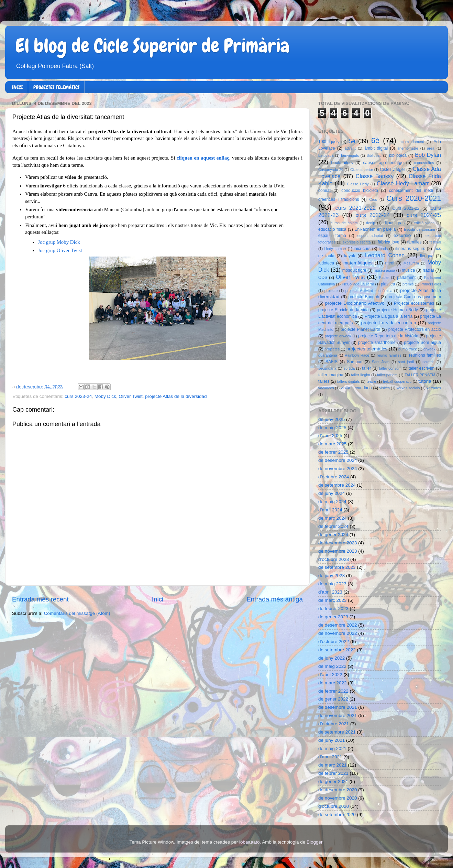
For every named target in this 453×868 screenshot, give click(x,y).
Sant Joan (381, 362)
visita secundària (356, 388)
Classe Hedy (358, 184)
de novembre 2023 (338, 551)
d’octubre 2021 (334, 724)
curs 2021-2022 (356, 208)
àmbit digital (376, 148)
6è (375, 140)
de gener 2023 (333, 617)
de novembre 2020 (338, 798)
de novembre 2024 (338, 469)
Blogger (314, 842)
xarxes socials (408, 388)
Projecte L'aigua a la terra (389, 316)
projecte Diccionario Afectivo (355, 303)
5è (352, 141)
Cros (373, 199)
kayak (350, 256)
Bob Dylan (428, 155)
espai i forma (332, 236)
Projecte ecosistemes (414, 303)
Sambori (355, 362)
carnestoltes (424, 163)
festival (435, 242)
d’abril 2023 (330, 592)
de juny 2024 (332, 493)
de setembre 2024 (337, 485)
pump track (408, 349)
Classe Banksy (375, 176)
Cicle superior (362, 170)
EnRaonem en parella (375, 229)
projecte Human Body (397, 310)
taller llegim (360, 375)
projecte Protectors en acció (415, 329)
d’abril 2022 (330, 675)
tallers (324, 381)
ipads (383, 249)
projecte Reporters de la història (388, 336)
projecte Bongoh (364, 297)
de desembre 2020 (338, 790)
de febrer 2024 (333, 526)
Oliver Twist (131, 396)
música (408, 270)
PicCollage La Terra (358, 284)
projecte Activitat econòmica (369, 291)
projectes (332, 349)
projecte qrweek (338, 336)
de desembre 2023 (338, 543)
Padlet (384, 278)
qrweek (429, 349)
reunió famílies (389, 355)
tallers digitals (349, 381)
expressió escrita (357, 242)
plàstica (388, 284)
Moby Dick (105, 396)
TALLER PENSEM (420, 375)
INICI (17, 87)
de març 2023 (333, 600)
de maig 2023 (332, 584)
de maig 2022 (332, 666)
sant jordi (406, 362)
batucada (326, 155)
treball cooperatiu (397, 381)
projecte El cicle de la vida (344, 310)
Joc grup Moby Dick (59, 242)
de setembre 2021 (337, 732)
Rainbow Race (357, 355)
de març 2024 (333, 518)
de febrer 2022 (333, 691)
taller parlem (387, 375)
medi (390, 263)
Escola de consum (419, 229)
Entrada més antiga (275, 599)
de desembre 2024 (338, 460)
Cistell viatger (392, 170)
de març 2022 (333, 683)
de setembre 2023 (337, 567)
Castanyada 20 (331, 170)
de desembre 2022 (338, 625)
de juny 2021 (332, 740)
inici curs (362, 249)
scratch (428, 362)
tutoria (425, 381)
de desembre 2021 (338, 707)
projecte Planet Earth (360, 329)
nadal (428, 270)
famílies (415, 242)
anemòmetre (408, 148)
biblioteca (398, 155)
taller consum (390, 368)
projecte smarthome (377, 343)
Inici (158, 599)
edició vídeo (424, 223)
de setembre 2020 (337, 815)
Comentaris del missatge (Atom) (77, 613)
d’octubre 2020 (334, 806)
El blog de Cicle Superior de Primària (153, 46)
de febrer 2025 (333, 452)
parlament (406, 278)
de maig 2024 (332, 502)
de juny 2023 (332, 576)
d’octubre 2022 (334, 642)
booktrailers (342, 163)
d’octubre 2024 (334, 477)
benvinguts (350, 155)
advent (350, 148)
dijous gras (394, 223)
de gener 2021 (333, 782)
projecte (331, 291)
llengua (427, 256)
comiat (324, 191)
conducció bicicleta (360, 191)
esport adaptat (370, 236)
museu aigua (384, 270)
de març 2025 (333, 444)
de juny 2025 (332, 419)
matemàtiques (358, 263)
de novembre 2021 (338, 715)
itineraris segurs (410, 249)
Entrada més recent (40, 599)
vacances (326, 388)
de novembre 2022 (338, 633)
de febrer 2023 (333, 609)
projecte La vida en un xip (388, 323)
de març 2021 (333, 765)
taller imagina (331, 375)
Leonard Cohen (385, 255)
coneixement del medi (411, 191)
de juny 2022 (332, 658)
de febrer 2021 (333, 773)
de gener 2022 (333, 699)
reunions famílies (425, 355)
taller (366, 368)
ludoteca (326, 263)
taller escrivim (422, 368)
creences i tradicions (339, 199)
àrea (431, 148)
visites (385, 388)
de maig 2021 (332, 748)
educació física (332, 229)
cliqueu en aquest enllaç (203, 158)
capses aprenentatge (384, 163)
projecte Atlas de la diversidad (176, 396)
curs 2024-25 (424, 215)
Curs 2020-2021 (414, 198)
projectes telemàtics (367, 349)
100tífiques (328, 142)
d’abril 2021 (330, 757)
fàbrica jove (389, 242)
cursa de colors (344, 223)
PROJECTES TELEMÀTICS (56, 87)
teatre (372, 381)
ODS (323, 278)
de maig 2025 (332, 428)
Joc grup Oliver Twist (60, 250)
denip (371, 223)
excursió (402, 235)
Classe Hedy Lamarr (403, 183)
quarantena (328, 355)
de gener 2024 (333, 535)
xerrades (434, 388)
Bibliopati (374, 155)
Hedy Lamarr (335, 249)
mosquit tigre (354, 270)
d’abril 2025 (330, 436)
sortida (349, 368)
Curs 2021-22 (406, 208)
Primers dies (431, 284)
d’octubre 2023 (334, 559)
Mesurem (411, 263)
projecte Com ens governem (414, 297)
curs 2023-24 (78, 396)
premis (408, 284)
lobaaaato (249, 842)
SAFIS (332, 362)
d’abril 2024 (330, 510)
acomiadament (412, 142)
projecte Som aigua (422, 343)
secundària (327, 368)
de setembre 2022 (337, 650)
